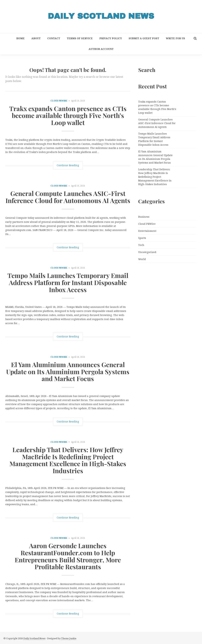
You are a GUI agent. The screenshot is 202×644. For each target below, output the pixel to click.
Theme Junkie (69, 638)
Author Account (101, 49)
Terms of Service (80, 38)
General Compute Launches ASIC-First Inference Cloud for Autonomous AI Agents (68, 197)
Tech (141, 245)
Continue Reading (68, 165)
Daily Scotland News (34, 638)
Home (20, 38)
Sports (142, 238)
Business (144, 217)
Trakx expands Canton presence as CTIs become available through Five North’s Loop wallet (68, 115)
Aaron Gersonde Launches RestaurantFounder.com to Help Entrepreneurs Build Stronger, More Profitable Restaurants (68, 556)
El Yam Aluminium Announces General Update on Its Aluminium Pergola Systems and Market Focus (68, 371)
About (36, 38)
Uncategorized (147, 252)
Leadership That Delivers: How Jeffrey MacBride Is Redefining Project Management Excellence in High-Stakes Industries (68, 460)
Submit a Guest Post (144, 38)
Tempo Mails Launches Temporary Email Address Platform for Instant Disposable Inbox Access (68, 282)
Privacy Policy (111, 38)
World (142, 259)
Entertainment (147, 231)
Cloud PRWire (59, 101)
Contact (54, 38)
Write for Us (175, 38)
